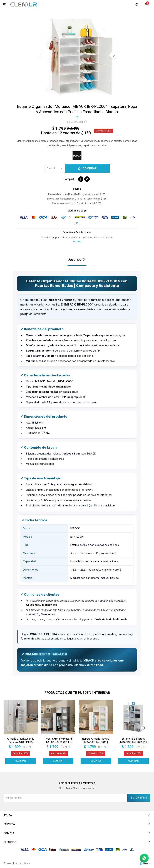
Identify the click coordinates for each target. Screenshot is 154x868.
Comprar (90, 168)
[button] (114, 55)
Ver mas (77, 241)
